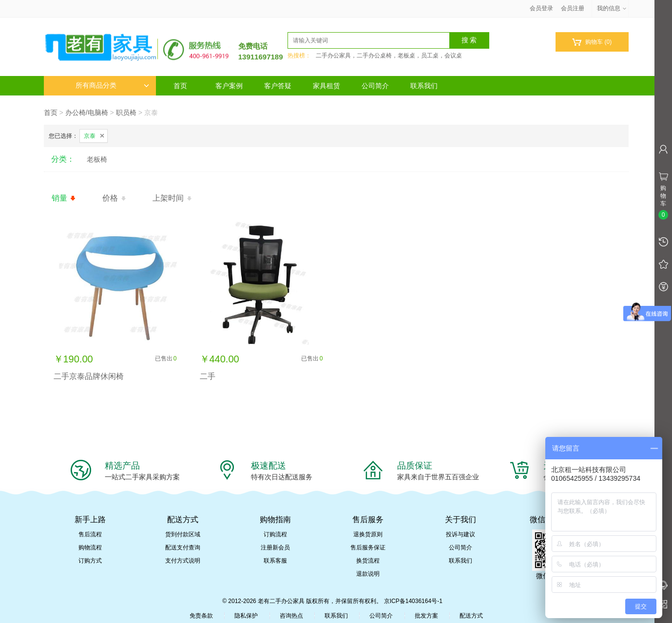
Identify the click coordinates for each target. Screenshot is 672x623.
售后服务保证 (368, 547)
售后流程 (90, 534)
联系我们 (424, 86)
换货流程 (368, 561)
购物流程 (90, 547)
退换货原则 (368, 534)
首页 (180, 86)
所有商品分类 (112, 85)
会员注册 (573, 8)
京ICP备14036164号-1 (413, 601)
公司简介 (375, 86)
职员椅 (126, 113)
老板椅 (97, 159)
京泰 (90, 136)
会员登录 (541, 8)
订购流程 (275, 534)
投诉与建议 (461, 534)
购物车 (592, 42)
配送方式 (471, 616)
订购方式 (90, 561)
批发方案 (426, 616)
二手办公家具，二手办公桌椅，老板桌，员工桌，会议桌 (389, 56)
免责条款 (201, 616)
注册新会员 (275, 547)
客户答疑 (278, 86)
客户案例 (229, 86)
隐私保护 (246, 616)
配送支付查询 (183, 547)
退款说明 (368, 574)
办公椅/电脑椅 (87, 113)
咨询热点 (291, 616)
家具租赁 (326, 86)
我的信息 (612, 8)
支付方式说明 (183, 561)
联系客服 (275, 561)
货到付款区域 (183, 534)
